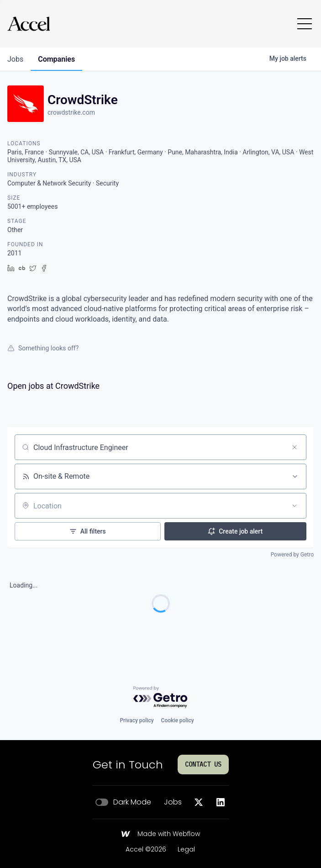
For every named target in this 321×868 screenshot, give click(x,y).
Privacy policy (137, 720)
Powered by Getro (292, 555)
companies (56, 59)
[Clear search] (295, 447)
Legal (186, 850)
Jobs (173, 802)
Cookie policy (178, 720)
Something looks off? (43, 348)
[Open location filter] (295, 506)
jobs (15, 59)
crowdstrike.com (71, 112)
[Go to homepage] (29, 24)
